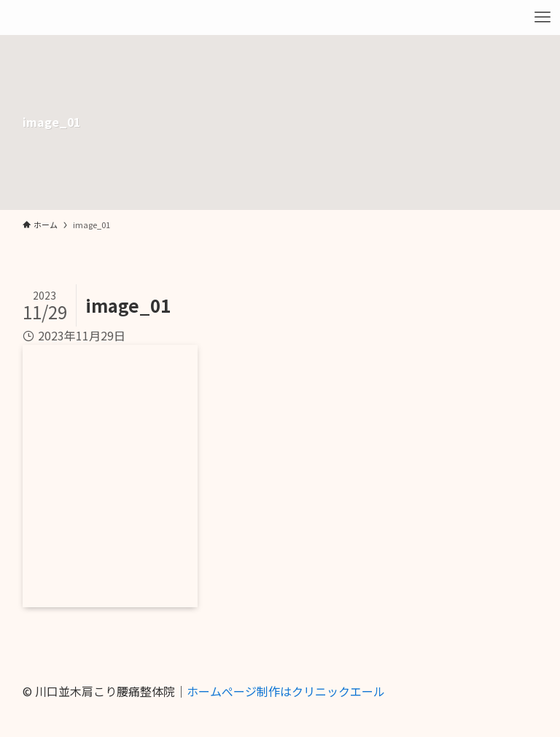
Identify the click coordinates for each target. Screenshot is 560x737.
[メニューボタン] (542, 17)
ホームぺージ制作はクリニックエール (286, 691)
